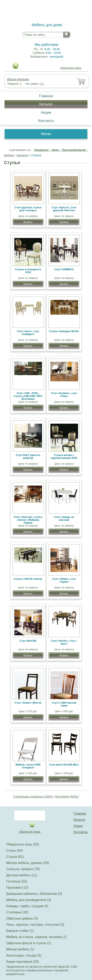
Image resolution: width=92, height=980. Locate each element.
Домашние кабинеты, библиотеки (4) (34, 894)
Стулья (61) (15, 857)
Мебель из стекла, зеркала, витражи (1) (36, 937)
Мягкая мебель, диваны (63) (28, 863)
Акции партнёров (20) (23, 962)
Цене (56, 150)
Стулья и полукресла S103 (28, 271)
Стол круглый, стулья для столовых (28, 209)
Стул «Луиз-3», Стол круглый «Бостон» (64, 209)
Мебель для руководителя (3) (29, 900)
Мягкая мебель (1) (20, 949)
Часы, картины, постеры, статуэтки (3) (35, 925)
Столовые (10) (17, 912)
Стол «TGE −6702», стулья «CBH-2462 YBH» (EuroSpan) (28, 396)
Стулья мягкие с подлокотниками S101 (64, 457)
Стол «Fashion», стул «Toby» (64, 395)
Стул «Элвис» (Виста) (28, 703)
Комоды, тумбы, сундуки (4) (27, 906)
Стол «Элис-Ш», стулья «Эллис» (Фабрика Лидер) (28, 520)
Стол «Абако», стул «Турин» (64, 580)
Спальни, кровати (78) (23, 869)
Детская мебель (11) (22, 875)
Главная (46, 96)
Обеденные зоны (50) (23, 844)
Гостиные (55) (17, 881)
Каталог (46, 104)
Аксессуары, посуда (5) (24, 955)
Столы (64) (14, 851)
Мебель (9, 155)
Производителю (75, 150)
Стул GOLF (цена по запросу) (28, 457)
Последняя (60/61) (67, 797)
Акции (46, 112)
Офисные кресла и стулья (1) (29, 943)
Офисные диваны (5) (22, 918)
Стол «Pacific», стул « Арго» (64, 642)
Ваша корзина (18, 79)
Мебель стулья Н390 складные (28, 766)
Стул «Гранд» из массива (64, 518)
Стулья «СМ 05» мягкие (28, 579)
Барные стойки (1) (20, 931)
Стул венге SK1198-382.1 (64, 765)
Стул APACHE (28, 641)
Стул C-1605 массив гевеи (64, 704)
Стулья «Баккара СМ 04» (64, 331)
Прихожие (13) (17, 888)
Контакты (46, 121)
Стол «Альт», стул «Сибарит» (28, 333)
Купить (28, 222)
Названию (43, 150)
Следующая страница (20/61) (33, 797)
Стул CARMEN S (64, 269)
